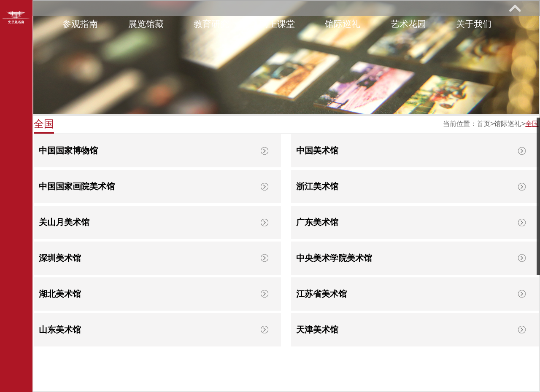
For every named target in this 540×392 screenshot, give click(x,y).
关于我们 (474, 24)
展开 (515, 8)
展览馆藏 (146, 24)
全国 (532, 124)
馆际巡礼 (343, 24)
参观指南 (80, 24)
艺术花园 (408, 24)
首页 (483, 124)
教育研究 (211, 24)
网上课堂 (277, 24)
